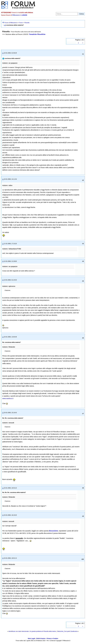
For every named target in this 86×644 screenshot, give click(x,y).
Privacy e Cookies (52, 639)
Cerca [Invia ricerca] (82, 14)
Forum (21, 23)
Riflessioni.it (16, 15)
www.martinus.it (8, 398)
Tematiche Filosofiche (37, 34)
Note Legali (32, 639)
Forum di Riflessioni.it (11, 23)
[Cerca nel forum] (67, 14)
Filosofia (27, 23)
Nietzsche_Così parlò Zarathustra (67, 631)
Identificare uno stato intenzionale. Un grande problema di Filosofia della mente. (32, 631)
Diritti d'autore (41, 639)
